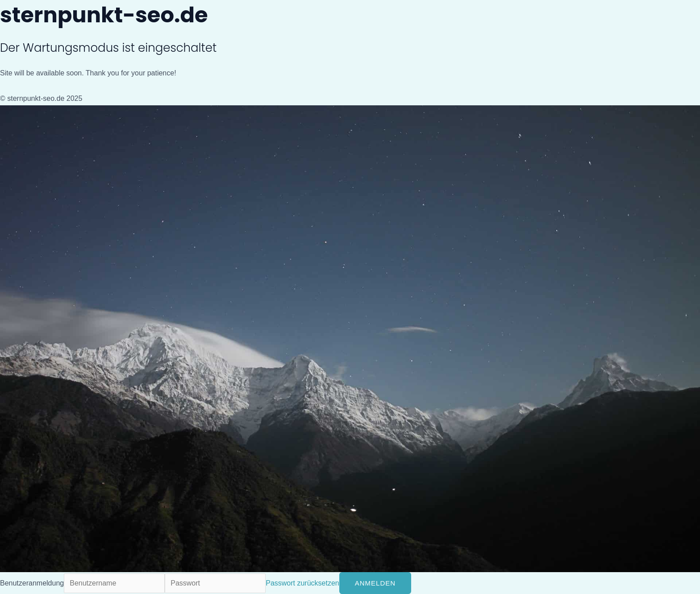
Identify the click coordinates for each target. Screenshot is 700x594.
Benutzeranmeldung (32, 583)
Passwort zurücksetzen (302, 583)
